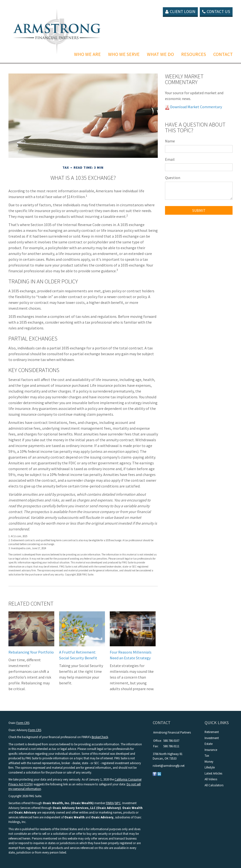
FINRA (110, 803)
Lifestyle (210, 767)
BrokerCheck (100, 737)
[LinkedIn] (159, 774)
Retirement (212, 732)
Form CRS (23, 723)
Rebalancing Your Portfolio (31, 652)
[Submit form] (199, 210)
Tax (207, 756)
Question (173, 178)
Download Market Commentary (196, 107)
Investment (212, 738)
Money (209, 762)
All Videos (211, 779)
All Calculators (214, 785)
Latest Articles (213, 773)
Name (170, 141)
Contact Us (216, 12)
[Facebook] (155, 774)
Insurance (211, 750)
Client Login (179, 12)
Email (170, 159)
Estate (209, 744)
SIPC (118, 803)
